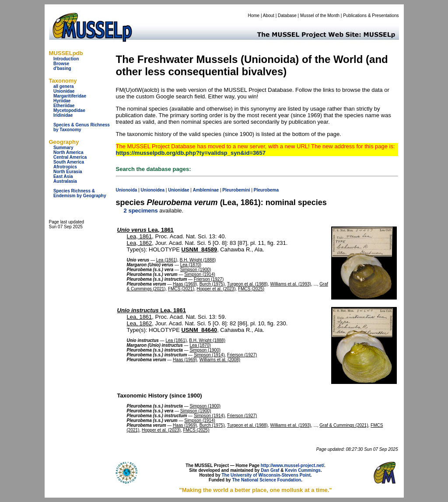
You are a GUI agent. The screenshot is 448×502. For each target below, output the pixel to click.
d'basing (62, 68)
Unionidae (64, 91)
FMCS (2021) (181, 289)
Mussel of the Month (320, 16)
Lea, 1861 (145, 230)
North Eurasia (68, 172)
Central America (70, 157)
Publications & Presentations (371, 16)
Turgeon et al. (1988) (247, 284)
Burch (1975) (212, 284)
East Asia (63, 176)
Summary (63, 148)
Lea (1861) (167, 260)
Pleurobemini (236, 190)
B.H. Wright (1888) (198, 260)
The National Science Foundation (266, 480)
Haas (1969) (185, 284)
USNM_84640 (199, 330)
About (269, 16)
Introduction (66, 59)
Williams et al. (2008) (220, 360)
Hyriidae (62, 101)
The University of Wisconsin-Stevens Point (266, 475)
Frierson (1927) (209, 279)
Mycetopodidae (69, 110)
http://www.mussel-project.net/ (292, 465)
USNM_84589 (199, 249)
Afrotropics (65, 167)
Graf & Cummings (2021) (344, 425)
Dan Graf (270, 470)
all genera (64, 86)
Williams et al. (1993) (291, 284)
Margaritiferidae (70, 96)
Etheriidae (64, 106)
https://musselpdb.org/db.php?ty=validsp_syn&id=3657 (191, 153)
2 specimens (141, 211)
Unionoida (127, 190)
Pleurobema (266, 190)
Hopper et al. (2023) (216, 289)
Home (254, 16)
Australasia (65, 181)
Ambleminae (206, 190)
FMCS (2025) (251, 289)
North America (68, 152)
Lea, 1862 (140, 243)
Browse (61, 64)
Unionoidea (153, 190)
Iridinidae (63, 115)
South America (69, 162)
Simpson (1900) (196, 270)
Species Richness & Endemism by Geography (80, 193)
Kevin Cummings (303, 470)
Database (287, 16)
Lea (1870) (191, 265)
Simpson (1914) (200, 274)
